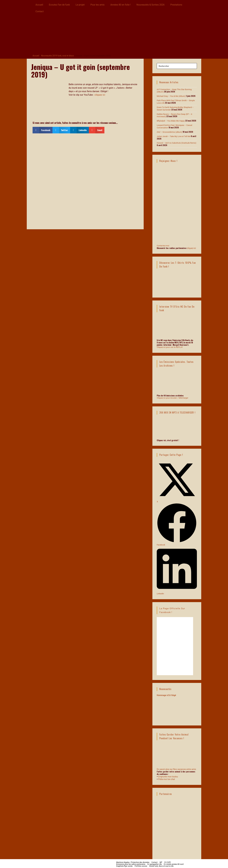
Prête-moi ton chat (167, 778)
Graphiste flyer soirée (124, 865)
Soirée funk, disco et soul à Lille (161, 865)
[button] (43, 130)
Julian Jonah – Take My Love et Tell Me (173, 136)
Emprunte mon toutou (168, 775)
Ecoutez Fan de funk (59, 5)
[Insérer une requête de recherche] (177, 66)
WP (161, 861)
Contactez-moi (177, 233)
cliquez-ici (191, 247)
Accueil (39, 5)
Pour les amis (97, 5)
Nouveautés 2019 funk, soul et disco (57, 56)
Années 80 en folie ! (121, 5)
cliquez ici (100, 95)
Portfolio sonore (141, 865)
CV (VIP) (167, 861)
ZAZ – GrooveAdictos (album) (169, 131)
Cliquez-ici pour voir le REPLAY (170, 346)
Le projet (80, 5)
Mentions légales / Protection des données (133, 861)
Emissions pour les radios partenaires (131, 863)
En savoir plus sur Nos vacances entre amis (176, 768)
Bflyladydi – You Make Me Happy (170, 120)
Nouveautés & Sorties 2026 (150, 5)
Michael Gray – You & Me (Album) (171, 96)
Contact (40, 11)
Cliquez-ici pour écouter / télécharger (172, 397)
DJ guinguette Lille (154, 863)
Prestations (176, 5)
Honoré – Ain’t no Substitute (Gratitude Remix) (176, 142)
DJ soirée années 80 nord (174, 863)
